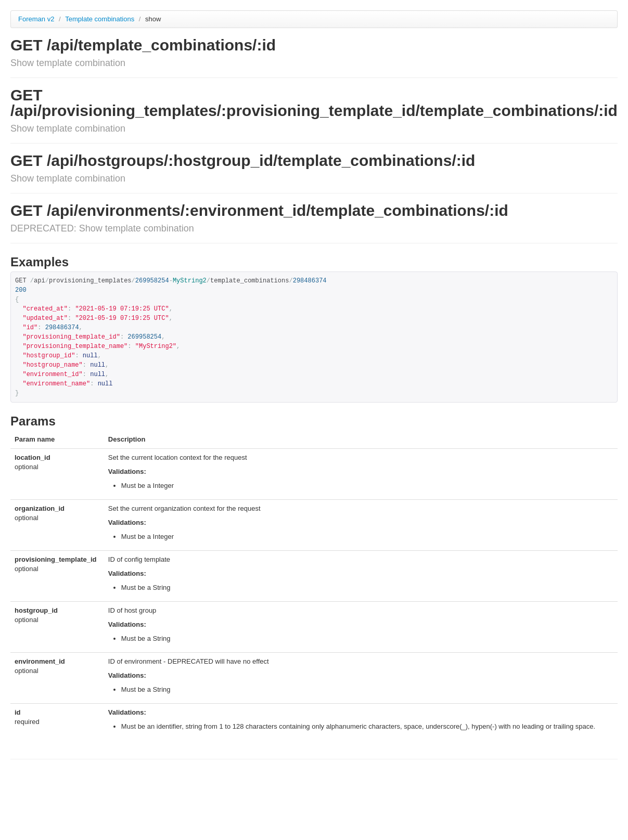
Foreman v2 (36, 19)
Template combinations (101, 19)
